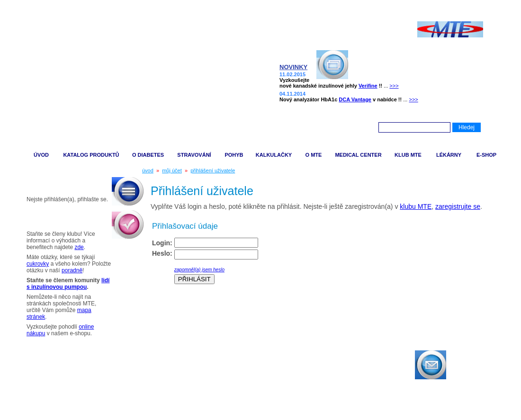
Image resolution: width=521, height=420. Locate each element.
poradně (72, 270)
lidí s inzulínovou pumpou (68, 284)
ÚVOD (41, 155)
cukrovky (38, 264)
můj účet (172, 170)
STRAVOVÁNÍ (194, 155)
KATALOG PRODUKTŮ (91, 155)
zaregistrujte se (458, 206)
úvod (148, 170)
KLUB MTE (408, 155)
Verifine (368, 86)
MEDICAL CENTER (358, 155)
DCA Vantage (355, 99)
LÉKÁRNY (449, 155)
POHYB (234, 155)
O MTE (314, 155)
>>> (394, 86)
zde (79, 247)
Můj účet (37, 183)
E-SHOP (486, 155)
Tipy (30, 218)
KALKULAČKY (274, 155)
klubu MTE (416, 206)
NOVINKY (293, 67)
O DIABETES (148, 155)
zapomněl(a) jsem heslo (199, 270)
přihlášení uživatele (213, 170)
